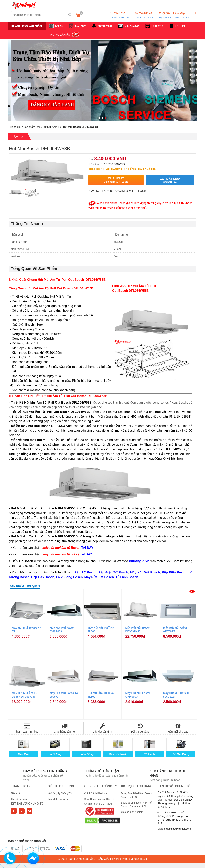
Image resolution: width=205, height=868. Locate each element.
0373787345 (119, 16)
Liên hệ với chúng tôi (174, 786)
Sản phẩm (29, 127)
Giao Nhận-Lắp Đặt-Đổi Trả (99, 799)
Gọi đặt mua (170, 180)
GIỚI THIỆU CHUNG (61, 786)
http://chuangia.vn (136, 859)
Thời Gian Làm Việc (176, 16)
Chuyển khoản (19, 799)
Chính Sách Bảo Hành (96, 793)
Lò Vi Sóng (87, 754)
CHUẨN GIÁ (101, 859)
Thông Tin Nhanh (27, 224)
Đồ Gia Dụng (181, 754)
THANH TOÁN (21, 786)
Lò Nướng (55, 754)
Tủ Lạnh (150, 754)
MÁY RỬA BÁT (132, 26)
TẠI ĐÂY (86, 554)
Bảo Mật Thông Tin (58, 799)
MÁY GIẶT (80, 26)
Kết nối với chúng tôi (28, 804)
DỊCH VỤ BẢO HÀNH (61, 35)
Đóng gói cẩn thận (103, 771)
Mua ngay (116, 180)
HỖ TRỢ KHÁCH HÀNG (137, 786)
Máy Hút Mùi (44, 127)
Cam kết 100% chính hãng (45, 771)
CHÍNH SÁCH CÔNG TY (101, 786)
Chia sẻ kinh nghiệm (132, 812)
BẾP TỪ (59, 26)
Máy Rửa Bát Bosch (99, 577)
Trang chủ (16, 127)
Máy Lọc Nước (118, 754)
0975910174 (144, 16)
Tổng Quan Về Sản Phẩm (34, 269)
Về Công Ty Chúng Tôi (60, 793)
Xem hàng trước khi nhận (167, 773)
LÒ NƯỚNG (157, 26)
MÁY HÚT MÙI (105, 26)
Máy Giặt (24, 754)
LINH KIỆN (181, 26)
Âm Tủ (57, 127)
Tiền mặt (16, 793)
